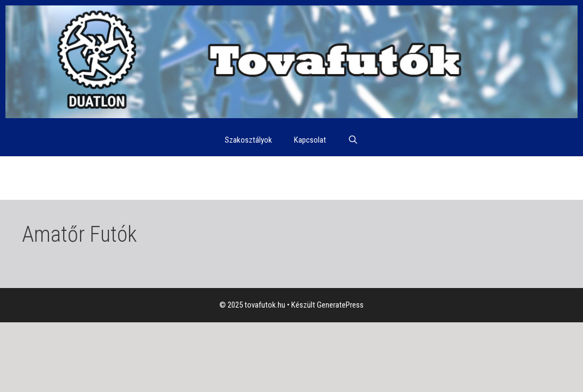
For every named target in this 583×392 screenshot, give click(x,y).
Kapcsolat (310, 140)
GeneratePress (340, 305)
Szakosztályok (248, 140)
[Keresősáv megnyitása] (353, 140)
